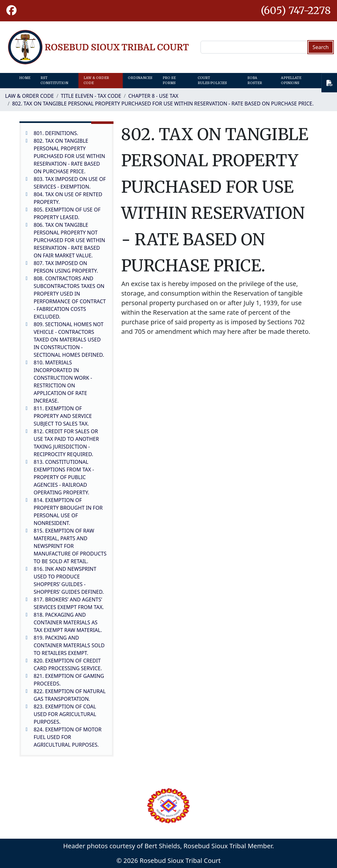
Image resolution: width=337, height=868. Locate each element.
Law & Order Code (96, 80)
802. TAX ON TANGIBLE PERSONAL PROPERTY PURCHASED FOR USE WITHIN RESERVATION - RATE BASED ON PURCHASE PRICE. (163, 104)
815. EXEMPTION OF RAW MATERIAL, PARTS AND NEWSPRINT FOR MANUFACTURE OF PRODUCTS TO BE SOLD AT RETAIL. (70, 546)
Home (25, 78)
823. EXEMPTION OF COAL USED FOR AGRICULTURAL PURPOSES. (65, 714)
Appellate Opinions (291, 80)
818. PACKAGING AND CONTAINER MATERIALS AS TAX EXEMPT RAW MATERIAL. (68, 622)
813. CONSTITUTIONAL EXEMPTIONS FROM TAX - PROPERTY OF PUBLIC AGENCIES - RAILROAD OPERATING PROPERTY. (64, 477)
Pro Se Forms (169, 80)
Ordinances (140, 78)
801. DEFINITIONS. (56, 133)
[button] (11, 11)
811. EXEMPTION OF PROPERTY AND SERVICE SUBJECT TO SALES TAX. (63, 416)
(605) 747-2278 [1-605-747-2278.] (296, 11)
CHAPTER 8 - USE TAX (153, 96)
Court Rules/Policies (212, 80)
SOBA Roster (255, 80)
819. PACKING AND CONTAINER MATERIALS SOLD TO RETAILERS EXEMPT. (69, 645)
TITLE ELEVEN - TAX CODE (91, 96)
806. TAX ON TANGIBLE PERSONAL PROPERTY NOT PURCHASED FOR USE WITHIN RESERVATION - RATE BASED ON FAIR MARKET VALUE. (70, 240)
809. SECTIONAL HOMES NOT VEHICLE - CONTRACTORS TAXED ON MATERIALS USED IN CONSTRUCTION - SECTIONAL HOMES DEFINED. (69, 340)
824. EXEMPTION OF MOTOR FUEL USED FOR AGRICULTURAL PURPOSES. (68, 737)
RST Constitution (54, 80)
